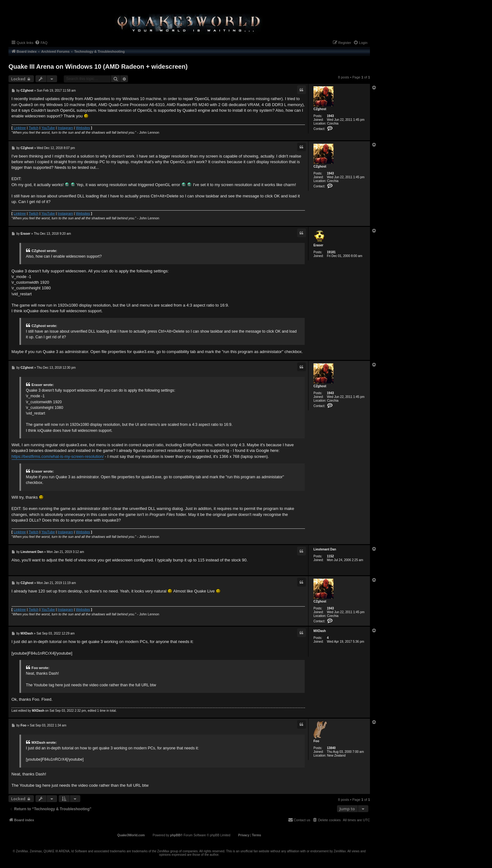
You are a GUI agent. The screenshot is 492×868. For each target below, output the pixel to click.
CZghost (320, 109)
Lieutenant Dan (325, 549)
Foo (316, 741)
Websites (83, 128)
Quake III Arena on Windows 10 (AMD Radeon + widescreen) (98, 67)
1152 (330, 556)
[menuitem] (41, 43)
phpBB (175, 835)
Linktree (20, 128)
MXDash (320, 631)
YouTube (48, 128)
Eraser (318, 245)
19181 (331, 252)
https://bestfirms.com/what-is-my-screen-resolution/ (58, 456)
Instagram (65, 128)
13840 (331, 748)
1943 (330, 116)
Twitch (33, 128)
